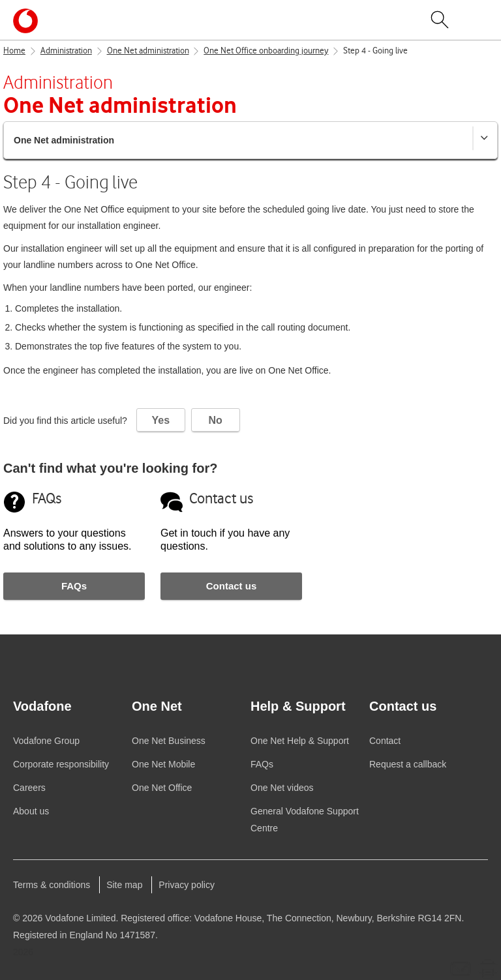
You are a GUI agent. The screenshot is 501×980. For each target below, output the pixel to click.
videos (282, 788)
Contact (385, 741)
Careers (29, 788)
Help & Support (300, 741)
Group (46, 741)
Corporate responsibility (61, 764)
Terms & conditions (52, 885)
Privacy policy (187, 885)
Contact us (232, 586)
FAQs (74, 586)
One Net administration (148, 51)
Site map (124, 885)
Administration (66, 51)
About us (31, 811)
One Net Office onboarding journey (266, 51)
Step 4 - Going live (375, 51)
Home (14, 51)
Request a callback (408, 764)
